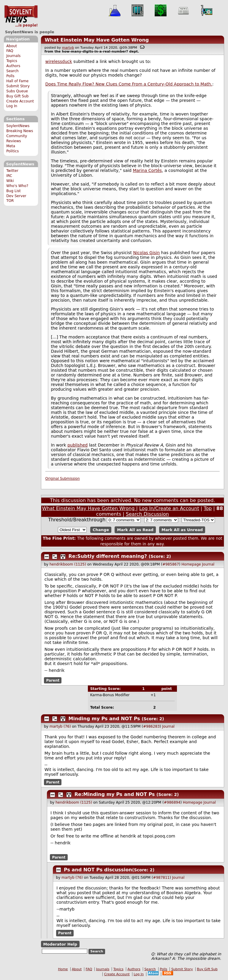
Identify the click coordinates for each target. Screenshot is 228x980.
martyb (68, 48)
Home (63, 969)
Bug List (14, 191)
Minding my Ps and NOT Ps (104, 719)
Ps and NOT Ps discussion (98, 870)
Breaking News (20, 131)
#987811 (161, 878)
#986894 (172, 802)
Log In (12, 106)
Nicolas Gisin (147, 253)
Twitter (12, 171)
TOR (10, 201)
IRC (9, 176)
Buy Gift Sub (17, 96)
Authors (13, 66)
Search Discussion (147, 514)
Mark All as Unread (182, 530)
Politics (12, 151)
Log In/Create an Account (169, 508)
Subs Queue (17, 91)
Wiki (10, 181)
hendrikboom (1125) (68, 564)
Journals (13, 56)
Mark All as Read (135, 530)
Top (208, 508)
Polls (10, 76)
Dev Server (16, 196)
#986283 (151, 726)
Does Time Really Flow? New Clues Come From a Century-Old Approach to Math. (129, 84)
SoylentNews (21, 16)
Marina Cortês (147, 170)
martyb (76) (60, 726)
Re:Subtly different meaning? (108, 556)
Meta (11, 146)
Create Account (20, 101)
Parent (53, 680)
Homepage (191, 564)
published (77, 445)
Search (12, 71)
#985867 (171, 564)
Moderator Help (60, 944)
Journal (208, 564)
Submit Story (18, 86)
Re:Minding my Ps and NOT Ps (115, 794)
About (12, 46)
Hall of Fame (17, 81)
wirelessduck (59, 61)
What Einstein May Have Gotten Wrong (97, 40)
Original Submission (63, 479)
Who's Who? (17, 186)
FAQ (10, 51)
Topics (12, 61)
